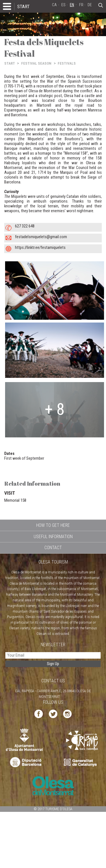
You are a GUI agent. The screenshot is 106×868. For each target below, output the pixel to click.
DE (90, 5)
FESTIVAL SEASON (36, 63)
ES (63, 5)
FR (81, 5)
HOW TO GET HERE (53, 525)
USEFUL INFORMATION (53, 537)
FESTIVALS (67, 63)
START (23, 6)
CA (54, 5)
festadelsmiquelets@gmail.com (41, 237)
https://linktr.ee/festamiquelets (40, 248)
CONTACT (53, 548)
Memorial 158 (15, 500)
